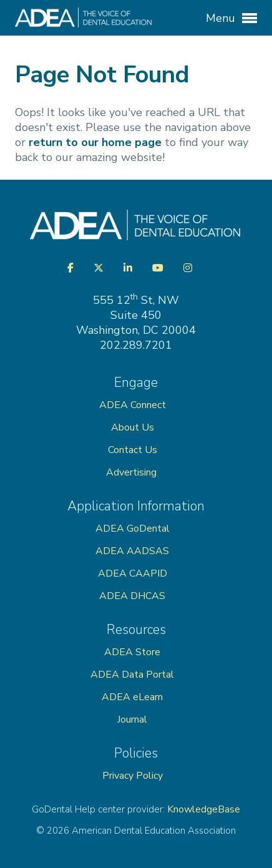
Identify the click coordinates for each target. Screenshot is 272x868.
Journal (132, 719)
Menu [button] (231, 18)
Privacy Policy (133, 776)
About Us (133, 427)
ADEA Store (132, 652)
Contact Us (133, 450)
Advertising (133, 472)
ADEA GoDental (133, 529)
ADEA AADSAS (132, 551)
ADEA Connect (133, 405)
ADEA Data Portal (132, 675)
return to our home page (95, 142)
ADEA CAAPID (133, 573)
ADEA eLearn (132, 697)
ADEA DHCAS (132, 596)
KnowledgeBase (204, 809)
